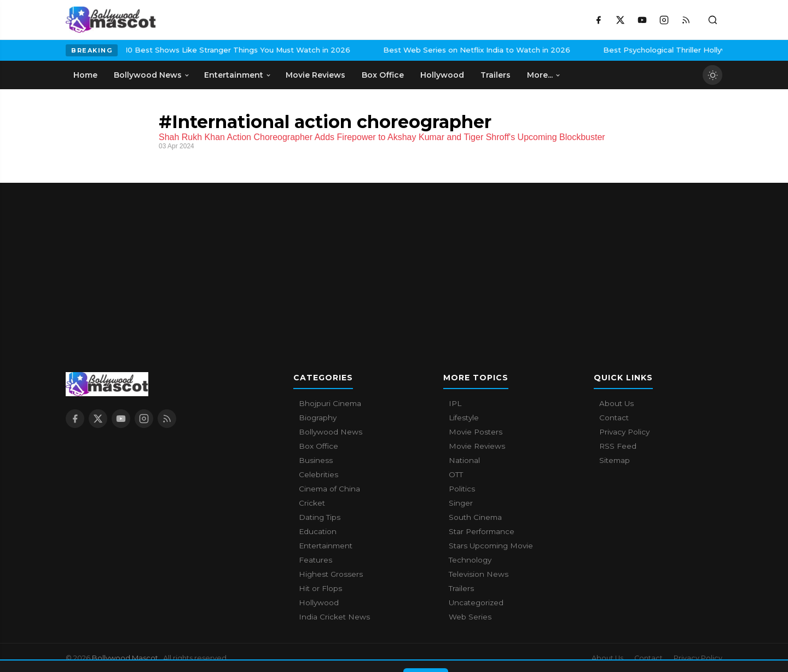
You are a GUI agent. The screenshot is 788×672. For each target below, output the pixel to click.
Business (316, 460)
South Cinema (475, 517)
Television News (479, 574)
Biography (318, 418)
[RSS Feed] (686, 20)
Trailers (461, 588)
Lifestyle (464, 418)
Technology (470, 560)
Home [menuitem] (85, 75)
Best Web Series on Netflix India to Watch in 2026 (412, 50)
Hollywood (319, 603)
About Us (616, 403)
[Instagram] (664, 20)
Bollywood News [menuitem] (152, 75)
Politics (462, 489)
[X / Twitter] (620, 20)
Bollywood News (331, 432)
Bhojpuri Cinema (330, 403)
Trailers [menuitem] (496, 75)
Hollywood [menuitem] (442, 75)
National (464, 460)
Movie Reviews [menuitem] (315, 75)
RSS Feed (618, 446)
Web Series (470, 617)
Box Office (318, 446)
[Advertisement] (394, 259)
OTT (456, 474)
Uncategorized (476, 603)
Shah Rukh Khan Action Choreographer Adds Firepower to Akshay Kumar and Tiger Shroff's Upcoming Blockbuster (382, 137)
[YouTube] (642, 20)
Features (315, 560)
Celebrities (318, 474)
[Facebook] (598, 20)
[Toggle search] (712, 20)
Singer (461, 503)
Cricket (312, 503)
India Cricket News (334, 617)
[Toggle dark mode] (712, 75)
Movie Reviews (477, 446)
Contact (614, 418)
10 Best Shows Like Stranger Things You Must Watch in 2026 (173, 50)
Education (318, 531)
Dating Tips (320, 517)
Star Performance (482, 531)
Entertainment (326, 546)
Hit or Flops (320, 588)
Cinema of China (329, 489)
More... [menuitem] (544, 75)
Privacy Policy (624, 432)
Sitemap (615, 460)
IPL (455, 403)
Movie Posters (476, 432)
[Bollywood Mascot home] (111, 20)
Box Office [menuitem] (383, 75)
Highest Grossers (331, 574)
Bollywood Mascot (126, 658)
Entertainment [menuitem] (238, 75)
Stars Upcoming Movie (491, 546)
